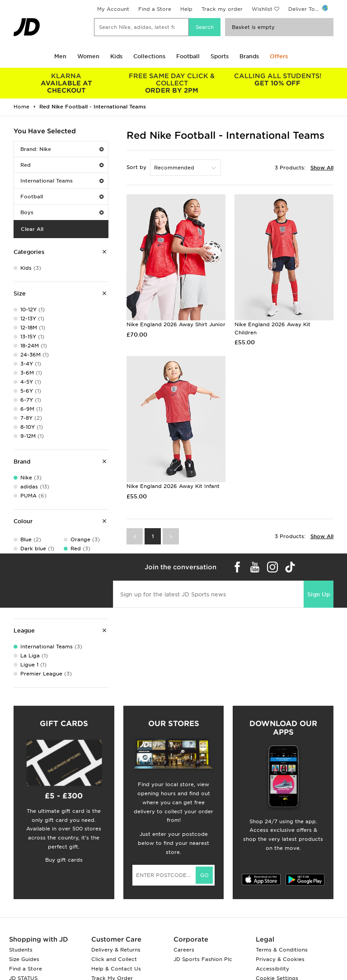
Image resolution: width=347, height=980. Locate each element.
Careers (184, 950)
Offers (279, 56)
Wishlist (262, 9)
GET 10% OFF (277, 80)
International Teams (62, 181)
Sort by (136, 167)
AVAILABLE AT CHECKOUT (66, 83)
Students (21, 950)
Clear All (32, 229)
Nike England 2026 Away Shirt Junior (176, 324)
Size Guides (24, 959)
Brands (249, 56)
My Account (113, 9)
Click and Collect (114, 959)
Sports (220, 56)
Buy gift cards (64, 860)
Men (60, 56)
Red (62, 165)
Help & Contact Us (116, 969)
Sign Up (319, 594)
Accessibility (272, 969)
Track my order (222, 9)
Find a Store (155, 9)
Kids (116, 56)
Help (186, 9)
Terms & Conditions (282, 950)
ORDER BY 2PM (172, 83)
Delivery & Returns (116, 950)
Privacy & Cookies (280, 959)
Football (188, 56)
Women (88, 56)
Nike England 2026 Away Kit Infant (173, 486)
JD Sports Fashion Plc (203, 959)
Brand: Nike (62, 149)
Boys (62, 212)
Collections (149, 56)
